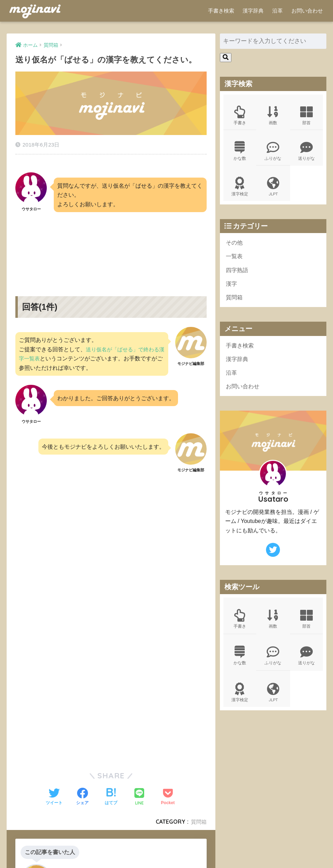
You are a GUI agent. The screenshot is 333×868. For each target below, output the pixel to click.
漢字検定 (240, 189)
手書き (240, 116)
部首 (306, 116)
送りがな (306, 152)
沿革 (277, 11)
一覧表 (235, 260)
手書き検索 (221, 11)
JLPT (273, 189)
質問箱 (198, 817)
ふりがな (273, 152)
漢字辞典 (253, 11)
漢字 (232, 288)
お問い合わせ (307, 11)
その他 (235, 245)
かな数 (240, 152)
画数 (273, 116)
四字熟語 (238, 274)
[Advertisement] (111, 243)
